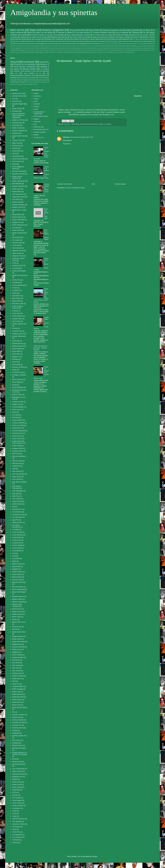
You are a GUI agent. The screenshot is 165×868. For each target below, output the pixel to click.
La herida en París (113, 37)
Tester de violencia (23, 80)
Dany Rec (16, 101)
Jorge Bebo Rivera (19, 197)
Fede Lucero (17, 410)
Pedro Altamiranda (19, 225)
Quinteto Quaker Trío (19, 736)
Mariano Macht (17, 599)
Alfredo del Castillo (19, 159)
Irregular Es (16, 466)
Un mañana (108, 124)
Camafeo (56, 41)
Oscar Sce (16, 684)
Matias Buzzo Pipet (19, 632)
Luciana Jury (17, 540)
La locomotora (17, 512)
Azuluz (36, 109)
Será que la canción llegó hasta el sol (94, 39)
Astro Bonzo (16, 296)
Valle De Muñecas (18, 819)
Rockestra (16, 111)
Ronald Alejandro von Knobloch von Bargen (20, 754)
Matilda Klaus (17, 644)
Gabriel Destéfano (18, 186)
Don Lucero (32, 75)
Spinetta (101, 124)
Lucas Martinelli (18, 535)
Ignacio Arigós (17, 108)
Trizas (14, 154)
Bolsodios (146, 44)
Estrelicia (13, 78)
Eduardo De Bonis (18, 367)
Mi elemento (17, 39)
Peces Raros (17, 702)
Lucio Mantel (17, 551)
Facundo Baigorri (18, 407)
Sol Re (15, 792)
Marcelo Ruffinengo (19, 582)
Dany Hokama (17, 349)
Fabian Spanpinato (19, 181)
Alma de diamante (77, 30)
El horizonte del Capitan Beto (39, 113)
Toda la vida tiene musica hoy (88, 52)
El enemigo (148, 46)
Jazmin (122, 48)
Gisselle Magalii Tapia (20, 104)
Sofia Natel (16, 790)
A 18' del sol (136, 39)
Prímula (15, 731)
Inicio (93, 184)
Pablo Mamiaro (17, 694)
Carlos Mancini (17, 316)
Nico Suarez (16, 671)
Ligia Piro (15, 520)
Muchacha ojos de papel (32, 39)
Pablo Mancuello (18, 697)
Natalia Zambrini (18, 657)
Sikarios (15, 779)
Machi (14, 561)
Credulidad (134, 30)
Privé (34, 84)
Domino (15, 362)
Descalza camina (124, 46)
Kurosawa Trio (17, 509)
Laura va (136, 37)
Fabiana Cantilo (18, 402)
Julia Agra (16, 494)
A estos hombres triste (102, 32)
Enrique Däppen (18, 387)
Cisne (53, 46)
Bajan (33, 30)
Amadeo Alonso (18, 266)
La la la (47, 35)
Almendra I (44, 62)
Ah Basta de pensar (149, 39)
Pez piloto (16, 228)
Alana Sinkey (17, 253)
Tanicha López (17, 243)
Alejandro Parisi (18, 256)
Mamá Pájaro (17, 574)
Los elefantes (38, 50)
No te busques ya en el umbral (92, 50)
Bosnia (153, 44)
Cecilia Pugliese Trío (19, 324)
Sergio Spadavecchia (20, 233)
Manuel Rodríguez (19, 205)
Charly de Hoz (17, 93)
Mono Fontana (17, 655)
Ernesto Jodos (17, 395)
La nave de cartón (18, 515)
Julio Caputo (17, 499)
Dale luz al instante (100, 46)
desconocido (17, 156)
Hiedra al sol (110, 41)
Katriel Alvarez (17, 504)
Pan (12, 82)
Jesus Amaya (17, 477)
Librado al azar (39, 127)
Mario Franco (17, 609)
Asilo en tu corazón (35, 41)
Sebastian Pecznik (19, 774)
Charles (15, 328)
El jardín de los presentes (25, 64)
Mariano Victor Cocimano (17, 605)
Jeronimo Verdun (18, 96)
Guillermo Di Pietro (19, 120)
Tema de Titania (74, 52)
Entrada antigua (120, 184)
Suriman (15, 795)
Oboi (113, 50)
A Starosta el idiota (64, 32)
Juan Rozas (16, 199)
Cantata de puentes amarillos (115, 30)
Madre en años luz (42, 82)
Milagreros (16, 652)
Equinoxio (16, 133)
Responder (67, 144)
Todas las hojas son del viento (40, 32)
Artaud (14, 62)
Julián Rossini (17, 501)
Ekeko (14, 370)
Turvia (14, 813)
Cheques (136, 32)
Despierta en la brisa (137, 46)
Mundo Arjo (71, 50)
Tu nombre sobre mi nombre (103, 35)
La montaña (127, 37)
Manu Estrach (17, 577)
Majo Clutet (16, 143)
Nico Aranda (16, 665)
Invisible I (17, 71)
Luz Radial (16, 559)
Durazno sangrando (53, 30)
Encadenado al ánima (66, 48)
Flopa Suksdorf (17, 420)
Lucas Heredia (17, 532)
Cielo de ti (64, 41)
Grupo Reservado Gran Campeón (18, 442)
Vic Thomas (16, 827)
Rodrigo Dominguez (19, 748)
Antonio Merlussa (18, 285)
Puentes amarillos (40, 132)
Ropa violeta (28, 52)
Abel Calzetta (17, 248)
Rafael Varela (17, 230)
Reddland (16, 743)
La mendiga (136, 48)
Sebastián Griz (17, 777)
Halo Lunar (98, 48)
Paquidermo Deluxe (122, 50)
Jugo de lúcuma (99, 37)
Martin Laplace (17, 614)
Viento (14, 829)
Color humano (61, 46)
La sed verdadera (58, 35)
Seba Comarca (17, 771)
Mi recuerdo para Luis (41, 129)
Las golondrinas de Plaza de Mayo (142, 41)
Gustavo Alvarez (18, 451)
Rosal (14, 759)
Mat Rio (15, 629)
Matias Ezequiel (18, 636)
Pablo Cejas (16, 692)
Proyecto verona (18, 728)
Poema (36, 93)
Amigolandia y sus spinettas (54, 12)
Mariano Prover (18, 207)
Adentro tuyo (104, 44)
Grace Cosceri (17, 439)
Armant (15, 288)
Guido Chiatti (17, 446)
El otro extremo (17, 380)
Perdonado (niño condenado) (54, 39)
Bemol (14, 164)
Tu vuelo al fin (128, 52)
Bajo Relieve (17, 298)
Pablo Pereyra (17, 700)
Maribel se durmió (148, 37)
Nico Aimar (16, 663)
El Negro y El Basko (19, 375)
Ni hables (79, 50)
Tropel (14, 811)
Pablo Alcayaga (18, 689)
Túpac (14, 816)
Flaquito (36, 119)
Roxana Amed (17, 762)
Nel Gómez (16, 660)
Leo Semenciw (17, 517)
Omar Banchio (17, 123)
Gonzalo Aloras (17, 433)
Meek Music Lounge (19, 210)
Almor (14, 263)
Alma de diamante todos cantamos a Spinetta (18, 116)
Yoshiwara (16, 840)
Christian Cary (17, 331)
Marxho (15, 620)
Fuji (66, 37)
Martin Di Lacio (17, 612)
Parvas (24, 44)
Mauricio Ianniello (18, 647)
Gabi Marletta (17, 184)
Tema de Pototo (93, 44)
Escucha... (68, 124)
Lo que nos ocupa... (142, 35)
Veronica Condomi (19, 824)
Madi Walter (16, 567)
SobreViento (16, 237)
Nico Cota (16, 668)
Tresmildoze (16, 808)
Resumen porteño (73, 39)
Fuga (91, 48)
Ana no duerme (122, 32)
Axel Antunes (17, 161)
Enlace (15, 385)
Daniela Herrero (18, 343)
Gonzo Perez (17, 436)
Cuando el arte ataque (77, 41)
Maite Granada (17, 572)
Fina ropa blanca (82, 32)
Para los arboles (20, 82)
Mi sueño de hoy (61, 50)
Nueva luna (106, 50)
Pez (14, 712)
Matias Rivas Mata (19, 642)
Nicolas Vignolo (18, 217)
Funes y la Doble (18, 425)
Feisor (14, 412)
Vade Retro (16, 125)
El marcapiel (100, 41)
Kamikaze (29, 62)
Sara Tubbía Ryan (18, 769)
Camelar (15, 311)
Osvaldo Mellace (18, 686)
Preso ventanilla (80, 44)
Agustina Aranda (18, 251)
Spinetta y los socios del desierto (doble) (30, 68)
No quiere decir (15, 44)
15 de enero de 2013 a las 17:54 (82, 137)
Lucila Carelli (17, 548)
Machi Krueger (17, 564)
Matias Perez (17, 639)
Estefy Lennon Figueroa (17, 177)
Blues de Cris (137, 44)
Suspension (125, 39)
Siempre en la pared (56, 52)
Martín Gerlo (17, 617)
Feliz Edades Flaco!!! (41, 116)
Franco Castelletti (18, 423)
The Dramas (16, 798)
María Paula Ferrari (19, 622)
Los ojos (44, 80)
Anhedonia (16, 282)
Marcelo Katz (17, 580)
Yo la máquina (17, 837)
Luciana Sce (16, 543)
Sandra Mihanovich (19, 764)
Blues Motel (16, 301)
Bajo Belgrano (24, 78)
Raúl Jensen (17, 740)
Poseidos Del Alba (18, 722)
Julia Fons (16, 496)
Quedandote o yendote (82, 35)
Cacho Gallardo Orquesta (18, 307)
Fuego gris (35, 80)
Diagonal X (16, 357)
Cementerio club (36, 35)
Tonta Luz (101, 52)
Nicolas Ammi (17, 673)
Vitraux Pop (16, 832)
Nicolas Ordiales (18, 676)
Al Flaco (36, 107)
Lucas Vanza (17, 537)
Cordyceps (16, 341)
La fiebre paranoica (123, 41)
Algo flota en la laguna (19, 41)
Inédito (33, 78)
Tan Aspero (16, 240)
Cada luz (15, 46)
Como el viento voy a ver (74, 46)
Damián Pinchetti (18, 171)
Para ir (69, 35)
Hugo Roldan (17, 192)
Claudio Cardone (18, 334)
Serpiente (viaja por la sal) (41, 52)
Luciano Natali (17, 545)
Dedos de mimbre (113, 46)
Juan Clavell (16, 479)
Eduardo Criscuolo (19, 174)
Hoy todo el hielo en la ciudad (80, 37)
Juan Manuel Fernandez (17, 487)
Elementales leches (52, 48)
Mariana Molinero (18, 596)
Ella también (94, 30)
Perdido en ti (33, 44)
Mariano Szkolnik (18, 602)
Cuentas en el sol (88, 46)
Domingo (15, 359)
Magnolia (15, 569)
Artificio (15, 293)
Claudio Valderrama (19, 336)
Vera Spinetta (17, 821)
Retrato (36, 135)
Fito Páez (16, 418)
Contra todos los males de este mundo (33, 37)
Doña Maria (16, 365)
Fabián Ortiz (16, 404)
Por (144, 32)
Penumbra (132, 50)
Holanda (105, 48)
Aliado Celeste (17, 128)
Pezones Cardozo (18, 715)
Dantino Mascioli (18, 346)
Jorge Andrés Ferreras (20, 136)
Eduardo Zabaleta (18, 131)
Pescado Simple (26, 84)
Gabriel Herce (17, 428)
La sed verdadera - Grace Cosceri (46, 189)
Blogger (95, 856)
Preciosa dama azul (67, 44)
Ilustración (37, 122)
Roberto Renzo (17, 745)
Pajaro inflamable (18, 220)
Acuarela (37, 104)
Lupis (14, 556)
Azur (14, 99)
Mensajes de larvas (49, 50)
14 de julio (16, 245)
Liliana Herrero (17, 522)
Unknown (66, 137)
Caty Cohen (16, 321)
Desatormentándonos (18, 75)
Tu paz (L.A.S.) (39, 137)
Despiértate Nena (56, 37)
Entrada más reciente (65, 184)
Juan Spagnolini (18, 491)
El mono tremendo (40, 48)
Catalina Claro (17, 319)
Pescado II (28, 71)
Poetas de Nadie (18, 720)
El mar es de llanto (27, 48)
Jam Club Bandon (18, 474)
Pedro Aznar (16, 705)
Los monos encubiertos (16, 526)
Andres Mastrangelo (19, 271)
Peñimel (15, 148)
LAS (35, 124)
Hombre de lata (114, 48)
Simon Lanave (17, 787)
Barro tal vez (17, 30)
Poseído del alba (142, 50)
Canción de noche (24, 46)
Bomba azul (47, 41)
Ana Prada (16, 268)
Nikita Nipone (17, 679)
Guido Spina (75, 124)
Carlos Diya (16, 313)
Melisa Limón (17, 649)
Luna (14, 553)
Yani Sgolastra (17, 835)
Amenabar (112, 44)
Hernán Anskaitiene (19, 456)
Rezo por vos (19, 52)
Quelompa (16, 733)
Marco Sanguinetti (18, 589)
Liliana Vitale (17, 202)
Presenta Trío (17, 725)
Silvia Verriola (17, 782)
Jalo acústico (17, 471)
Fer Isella (15, 415)
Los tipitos (16, 530)
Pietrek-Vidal (17, 717)
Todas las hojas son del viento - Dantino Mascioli (40, 348)
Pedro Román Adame (20, 708)
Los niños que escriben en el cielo (30, 73)
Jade (14, 469)
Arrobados (16, 290)
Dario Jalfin (16, 351)
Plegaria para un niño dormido (49, 44)
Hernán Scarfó (85, 124)
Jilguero (129, 48)
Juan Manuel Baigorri (20, 482)
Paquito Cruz (17, 222)
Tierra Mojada (17, 800)
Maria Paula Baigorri (19, 592)
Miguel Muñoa (17, 215)
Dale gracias (90, 41)
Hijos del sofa (17, 463)
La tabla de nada (146, 48)
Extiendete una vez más (81, 48)
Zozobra (15, 843)
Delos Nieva (16, 354)
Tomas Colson (17, 803)
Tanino (65, 52)
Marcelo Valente (18, 587)
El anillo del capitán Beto (124, 35)
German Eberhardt (19, 431)
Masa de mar (17, 627)
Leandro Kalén (17, 140)
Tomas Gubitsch (18, 806)
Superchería (114, 39)
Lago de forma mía (27, 50)
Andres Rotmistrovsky (20, 275)
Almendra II (43, 75)
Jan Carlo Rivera (18, 194)
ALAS (36, 101)
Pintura (36, 99)
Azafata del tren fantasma (124, 44)
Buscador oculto (18, 304)
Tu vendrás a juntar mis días (114, 52)
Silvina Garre (17, 785)
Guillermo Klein (17, 448)
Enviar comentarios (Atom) (76, 188)
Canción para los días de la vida (40, 46)
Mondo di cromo (15, 84)
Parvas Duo (16, 146)
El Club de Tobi (17, 372)
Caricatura (37, 96)
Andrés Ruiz (16, 280)
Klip (14, 507)
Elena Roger (17, 382)
